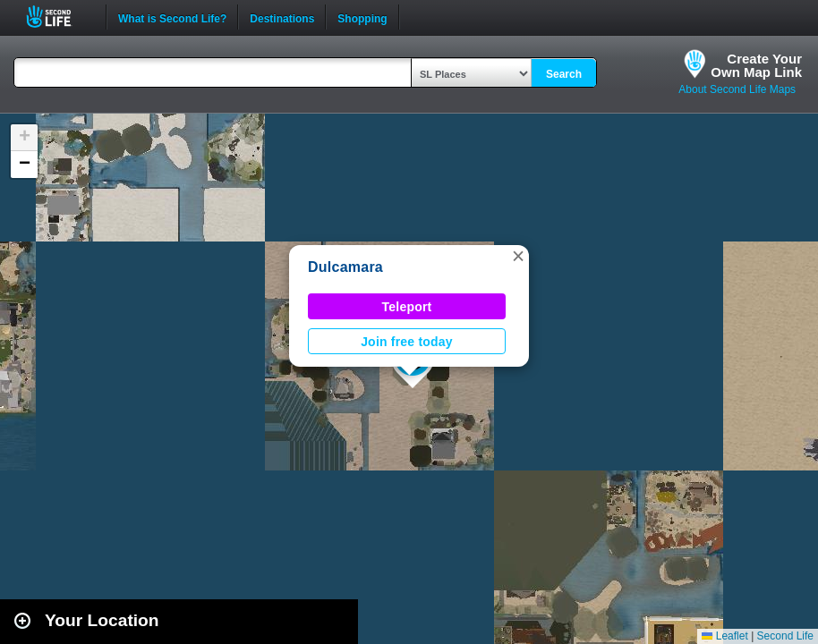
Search (564, 74)
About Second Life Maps (737, 89)
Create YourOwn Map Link (756, 65)
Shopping (362, 17)
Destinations (282, 17)
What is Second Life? (172, 17)
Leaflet (724, 636)
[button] (518, 256)
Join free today (407, 342)
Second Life (59, 17)
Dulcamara (345, 267)
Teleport (407, 307)
